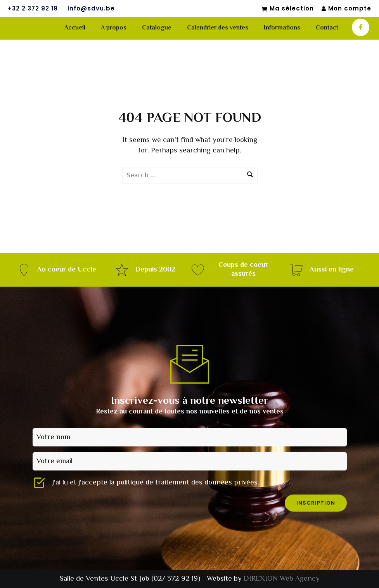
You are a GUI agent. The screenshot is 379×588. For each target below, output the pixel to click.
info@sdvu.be (91, 9)
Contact (327, 28)
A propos (114, 28)
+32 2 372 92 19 (33, 9)
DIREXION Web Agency (282, 579)
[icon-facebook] (361, 27)
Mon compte (346, 9)
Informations (282, 28)
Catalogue (157, 28)
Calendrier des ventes (218, 28)
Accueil (75, 28)
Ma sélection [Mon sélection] (288, 9)
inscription (316, 503)
